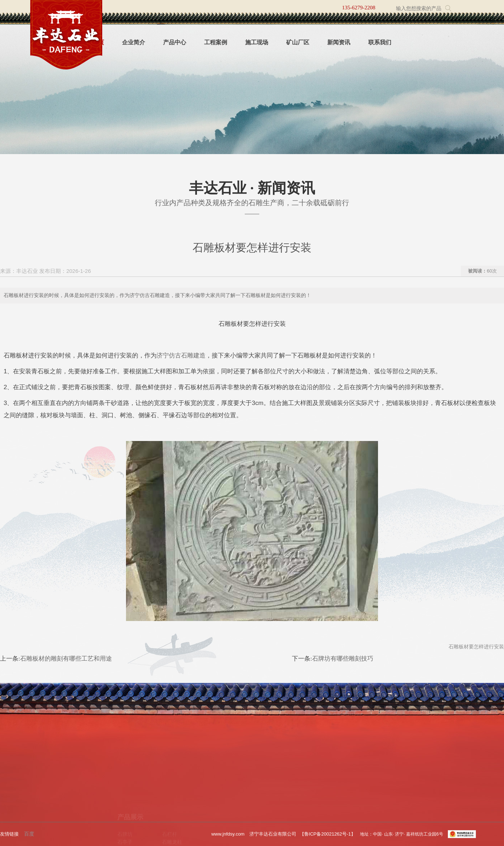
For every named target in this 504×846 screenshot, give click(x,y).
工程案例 (216, 42)
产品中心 (175, 42)
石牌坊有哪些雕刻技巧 (343, 659)
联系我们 (380, 42)
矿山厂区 (298, 42)
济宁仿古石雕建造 (181, 355)
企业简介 (134, 42)
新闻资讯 (339, 42)
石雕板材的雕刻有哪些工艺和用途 (66, 659)
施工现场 (257, 42)
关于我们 (38, 777)
